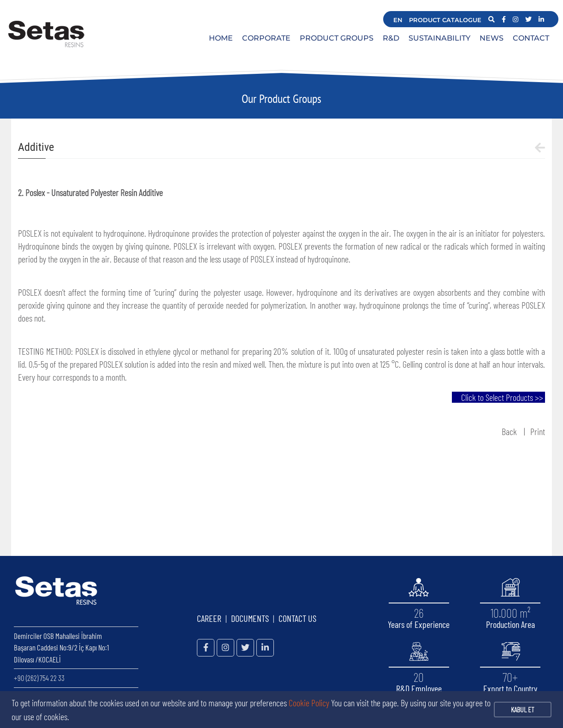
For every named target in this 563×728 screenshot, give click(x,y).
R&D (391, 38)
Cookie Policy (309, 703)
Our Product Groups (281, 98)
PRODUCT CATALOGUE (445, 20)
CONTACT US (297, 618)
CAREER (209, 618)
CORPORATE (266, 38)
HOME (221, 38)
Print (538, 431)
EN (398, 20)
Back (509, 431)
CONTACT (531, 38)
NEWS (492, 38)
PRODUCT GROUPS (337, 38)
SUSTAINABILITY (439, 38)
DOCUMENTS (250, 618)
